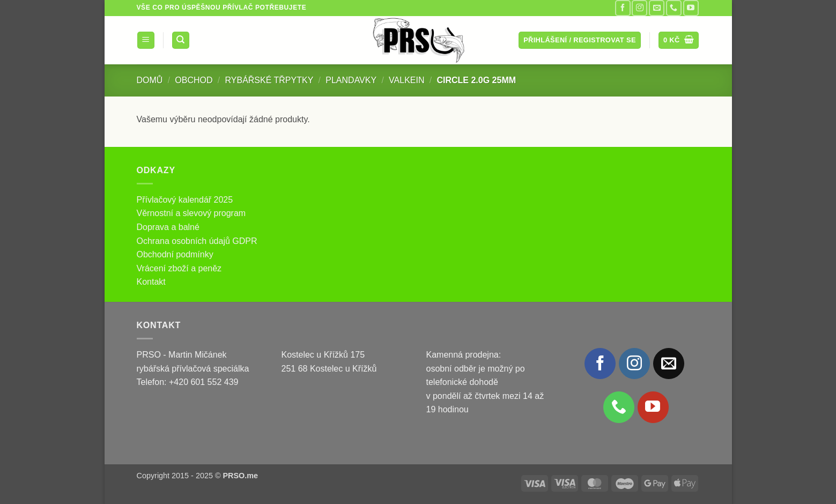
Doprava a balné (168, 227)
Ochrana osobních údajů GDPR (197, 241)
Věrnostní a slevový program (191, 213)
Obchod (194, 80)
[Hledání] (181, 40)
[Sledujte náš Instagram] (639, 8)
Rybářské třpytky (269, 80)
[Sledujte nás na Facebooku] (623, 8)
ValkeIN (406, 80)
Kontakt (151, 282)
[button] (146, 40)
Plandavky (351, 80)
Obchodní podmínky (175, 254)
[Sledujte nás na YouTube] (691, 8)
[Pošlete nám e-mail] (657, 8)
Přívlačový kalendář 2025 (185, 200)
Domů (150, 80)
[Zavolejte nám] (674, 8)
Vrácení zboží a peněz (179, 268)
